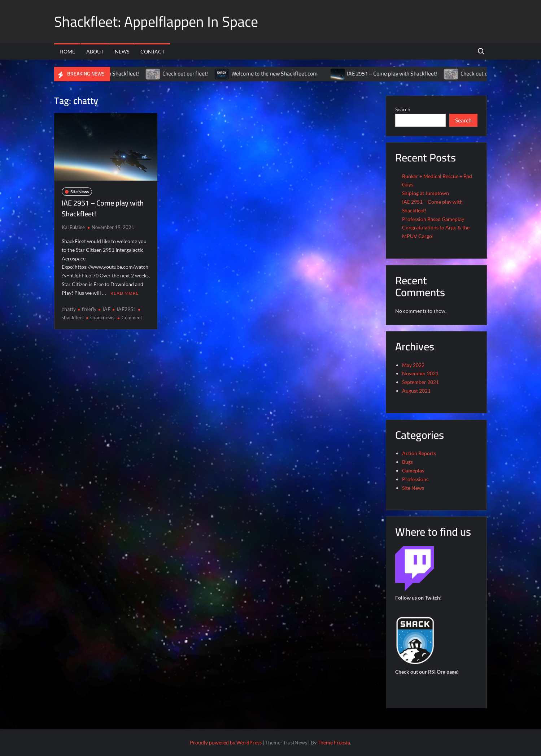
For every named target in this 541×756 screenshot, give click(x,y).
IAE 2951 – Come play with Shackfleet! (399, 74)
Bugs (407, 462)
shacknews (102, 317)
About (95, 51)
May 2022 (413, 365)
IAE (106, 309)
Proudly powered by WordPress (226, 742)
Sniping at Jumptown (426, 193)
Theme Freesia (334, 742)
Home (67, 51)
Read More (125, 293)
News (122, 51)
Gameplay (413, 470)
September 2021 (420, 382)
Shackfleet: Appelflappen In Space (156, 21)
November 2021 (420, 373)
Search (403, 109)
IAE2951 (126, 309)
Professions (415, 479)
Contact (152, 51)
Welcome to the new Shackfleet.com (281, 74)
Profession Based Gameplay (433, 219)
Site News (80, 192)
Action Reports (419, 453)
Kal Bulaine (73, 227)
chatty (69, 309)
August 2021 (416, 391)
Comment (132, 317)
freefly (89, 309)
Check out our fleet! (192, 74)
